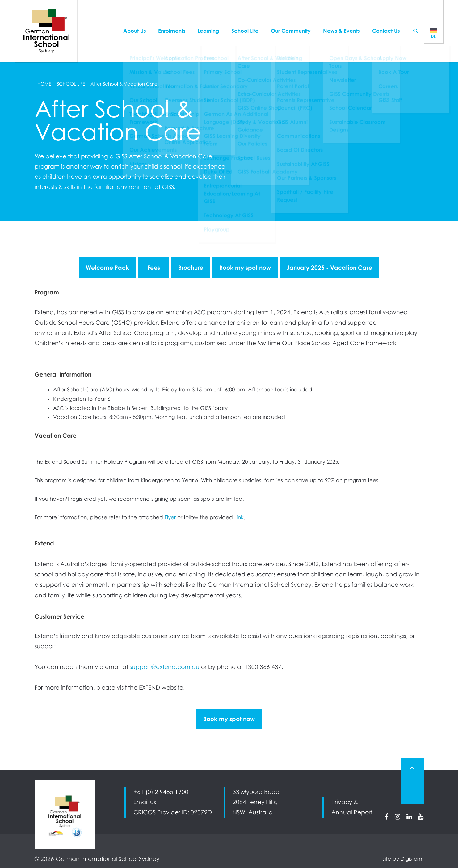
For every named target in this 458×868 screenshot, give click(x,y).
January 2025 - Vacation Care (329, 267)
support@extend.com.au (165, 667)
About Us (134, 17)
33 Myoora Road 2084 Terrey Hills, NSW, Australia (256, 802)
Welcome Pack (107, 267)
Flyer (170, 517)
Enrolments (172, 17)
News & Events (341, 17)
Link (239, 517)
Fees (154, 267)
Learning (208, 17)
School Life (245, 17)
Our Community (291, 17)
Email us (145, 802)
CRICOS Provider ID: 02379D (173, 812)
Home (44, 84)
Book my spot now (245, 267)
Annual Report (352, 812)
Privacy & (345, 802)
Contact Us (386, 17)
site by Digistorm (403, 859)
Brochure (191, 267)
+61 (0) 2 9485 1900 (161, 792)
